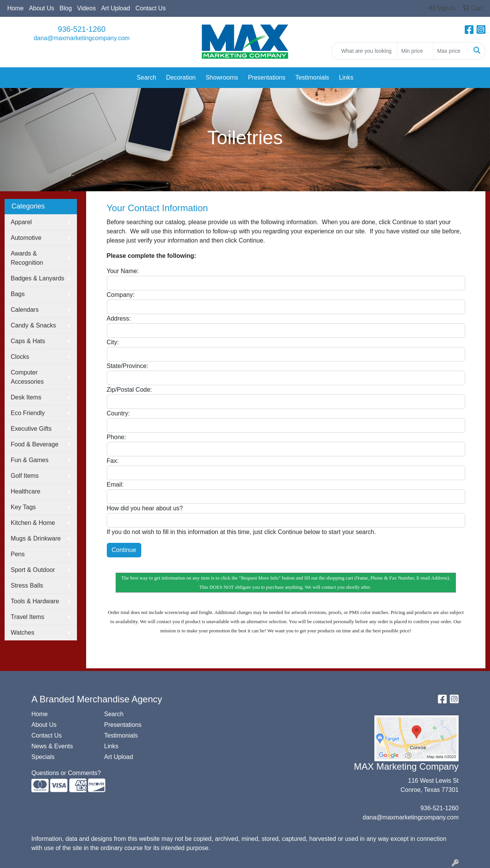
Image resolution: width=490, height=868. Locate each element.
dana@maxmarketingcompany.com (82, 38)
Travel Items (27, 617)
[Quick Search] (364, 51)
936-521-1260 (82, 29)
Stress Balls (27, 585)
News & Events (52, 746)
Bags (18, 294)
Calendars (25, 310)
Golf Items (25, 476)
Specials (43, 757)
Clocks (20, 357)
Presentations (267, 77)
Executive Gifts (31, 429)
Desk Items (26, 397)
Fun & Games (30, 460)
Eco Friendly (28, 413)
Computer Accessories (27, 377)
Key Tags (23, 507)
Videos (87, 8)
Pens (18, 554)
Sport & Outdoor (33, 570)
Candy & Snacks (33, 325)
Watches (23, 633)
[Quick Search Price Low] (415, 51)
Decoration (181, 77)
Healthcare (25, 491)
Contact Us (151, 8)
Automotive (26, 238)
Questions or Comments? (66, 773)
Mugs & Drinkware (36, 538)
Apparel (21, 222)
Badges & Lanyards (38, 278)
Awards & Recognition (27, 258)
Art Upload (116, 8)
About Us (42, 8)
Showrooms (222, 77)
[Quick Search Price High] (451, 51)
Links (346, 77)
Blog (66, 8)
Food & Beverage (35, 444)
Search (146, 77)
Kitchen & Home (33, 523)
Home (16, 8)
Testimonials (312, 77)
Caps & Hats (28, 341)
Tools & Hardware (35, 601)
